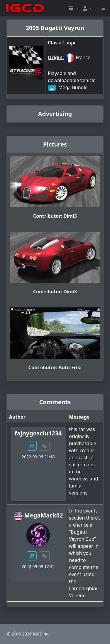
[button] (73, 8)
